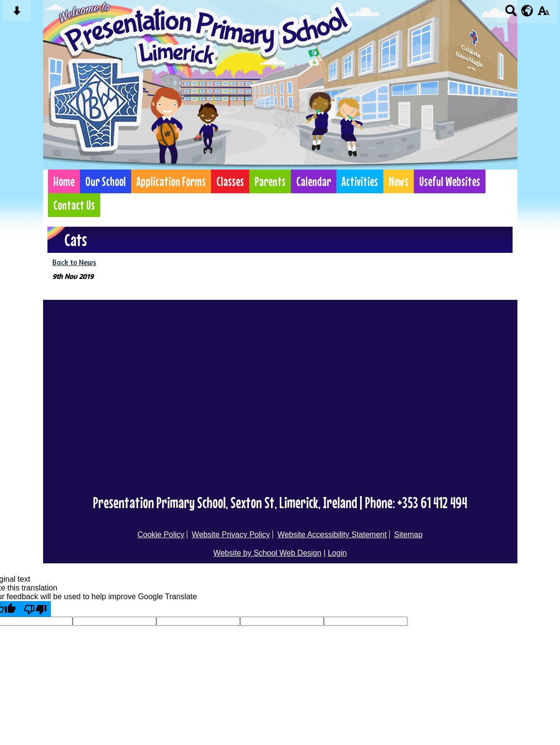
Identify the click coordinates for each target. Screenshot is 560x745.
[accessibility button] (543, 14)
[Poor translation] (35, 609)
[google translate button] (527, 11)
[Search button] (511, 14)
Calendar (314, 181)
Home (64, 181)
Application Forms (171, 181)
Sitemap (408, 535)
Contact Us (74, 205)
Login (337, 553)
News (399, 181)
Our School (106, 181)
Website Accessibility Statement (332, 535)
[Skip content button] (17, 14)
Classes (230, 181)
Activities (360, 181)
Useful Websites (450, 181)
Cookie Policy (161, 535)
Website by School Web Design (268, 553)
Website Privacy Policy (231, 535)
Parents (270, 181)
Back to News (74, 262)
